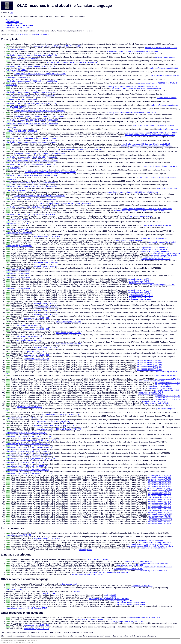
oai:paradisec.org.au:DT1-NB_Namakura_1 (133, 602)
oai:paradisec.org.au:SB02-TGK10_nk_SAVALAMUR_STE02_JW (30, 459)
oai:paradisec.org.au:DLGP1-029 (68, 344)
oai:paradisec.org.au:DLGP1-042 (167, 379)
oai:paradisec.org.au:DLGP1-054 (157, 403)
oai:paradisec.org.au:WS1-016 (159, 501)
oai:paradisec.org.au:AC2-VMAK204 (166, 253)
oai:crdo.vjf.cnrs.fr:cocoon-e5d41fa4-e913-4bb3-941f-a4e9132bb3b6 (39, 196)
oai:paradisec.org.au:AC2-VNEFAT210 (156, 259)
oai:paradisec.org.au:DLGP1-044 (167, 385)
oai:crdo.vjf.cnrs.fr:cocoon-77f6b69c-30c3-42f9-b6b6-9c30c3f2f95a (39, 116)
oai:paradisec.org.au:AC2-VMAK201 (154, 248)
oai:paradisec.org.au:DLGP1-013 (141, 298)
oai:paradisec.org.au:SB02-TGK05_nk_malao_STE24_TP (39, 440)
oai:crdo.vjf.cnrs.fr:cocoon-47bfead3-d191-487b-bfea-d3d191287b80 (132, 87)
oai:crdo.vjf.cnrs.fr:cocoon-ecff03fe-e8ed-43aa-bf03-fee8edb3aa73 (30, 207)
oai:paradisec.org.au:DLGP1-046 (160, 388)
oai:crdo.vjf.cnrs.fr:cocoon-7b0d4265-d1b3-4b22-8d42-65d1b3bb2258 (32, 120)
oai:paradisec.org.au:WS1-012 (159, 494)
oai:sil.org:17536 (86, 550)
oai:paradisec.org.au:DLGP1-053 (154, 401)
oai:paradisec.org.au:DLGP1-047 (167, 390)
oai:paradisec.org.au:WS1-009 (158, 488)
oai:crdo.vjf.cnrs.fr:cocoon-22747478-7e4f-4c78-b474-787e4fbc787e (31, 66)
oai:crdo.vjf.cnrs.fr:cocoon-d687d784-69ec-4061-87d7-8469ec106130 (32, 183)
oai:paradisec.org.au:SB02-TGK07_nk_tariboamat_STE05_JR (29, 447)
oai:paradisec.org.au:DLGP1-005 (140, 281)
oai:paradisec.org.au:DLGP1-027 (30, 336)
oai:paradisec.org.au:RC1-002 (121, 601)
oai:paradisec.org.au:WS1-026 (161, 520)
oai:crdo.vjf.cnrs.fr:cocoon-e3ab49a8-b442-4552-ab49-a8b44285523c (132, 192)
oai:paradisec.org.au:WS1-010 (161, 490)
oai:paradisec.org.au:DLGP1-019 (36, 625)
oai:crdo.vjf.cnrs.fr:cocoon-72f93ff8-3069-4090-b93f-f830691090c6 (131, 113)
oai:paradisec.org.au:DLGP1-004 (140, 279)
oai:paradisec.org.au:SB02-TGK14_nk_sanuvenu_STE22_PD (29, 473)
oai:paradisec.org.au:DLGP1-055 (30, 407)
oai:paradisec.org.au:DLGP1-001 (18, 270)
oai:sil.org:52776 (110, 597)
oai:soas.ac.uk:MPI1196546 (142, 586)
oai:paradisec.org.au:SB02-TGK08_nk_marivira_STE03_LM (28, 451)
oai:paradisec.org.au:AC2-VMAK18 (19, 246)
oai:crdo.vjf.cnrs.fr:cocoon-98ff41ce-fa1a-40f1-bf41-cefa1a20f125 (146, 144)
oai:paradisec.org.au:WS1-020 (159, 509)
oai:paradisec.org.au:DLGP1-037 (149, 366)
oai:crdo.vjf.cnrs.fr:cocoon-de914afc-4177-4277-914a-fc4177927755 (31, 187)
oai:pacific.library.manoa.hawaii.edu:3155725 (127, 621)
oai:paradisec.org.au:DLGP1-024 (30, 325)
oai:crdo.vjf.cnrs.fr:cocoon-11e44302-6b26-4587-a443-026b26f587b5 (31, 55)
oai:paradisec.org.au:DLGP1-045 (160, 386)
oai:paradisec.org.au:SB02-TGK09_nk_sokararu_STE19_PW (29, 455)
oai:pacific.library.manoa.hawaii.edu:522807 (143, 618)
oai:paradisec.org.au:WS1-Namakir (154, 548)
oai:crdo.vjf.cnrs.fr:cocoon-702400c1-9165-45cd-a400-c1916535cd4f (39, 111)
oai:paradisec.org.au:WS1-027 (159, 522)
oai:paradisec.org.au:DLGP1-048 (151, 392)
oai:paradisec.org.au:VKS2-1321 (160, 475)
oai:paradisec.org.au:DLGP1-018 (46, 314)
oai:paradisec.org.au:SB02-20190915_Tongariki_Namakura (150, 546)
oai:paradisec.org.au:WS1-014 (161, 497)
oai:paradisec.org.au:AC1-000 (141, 216)
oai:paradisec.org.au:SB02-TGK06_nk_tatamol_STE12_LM (28, 444)
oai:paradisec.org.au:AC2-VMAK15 (162, 242)
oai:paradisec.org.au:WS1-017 (159, 503)
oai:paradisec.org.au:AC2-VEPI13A (158, 225)
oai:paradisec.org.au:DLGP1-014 (141, 299)
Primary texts (11, 20)
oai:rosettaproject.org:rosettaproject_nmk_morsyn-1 (109, 572)
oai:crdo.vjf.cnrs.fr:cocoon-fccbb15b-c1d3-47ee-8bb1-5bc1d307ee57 (139, 211)
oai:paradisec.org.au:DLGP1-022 (36, 318)
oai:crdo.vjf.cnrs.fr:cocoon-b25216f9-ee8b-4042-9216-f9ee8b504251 (31, 164)
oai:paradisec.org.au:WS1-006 (160, 483)
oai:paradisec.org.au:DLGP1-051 (167, 398)
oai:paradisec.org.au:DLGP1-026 (68, 333)
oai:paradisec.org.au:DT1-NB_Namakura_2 (133, 604)
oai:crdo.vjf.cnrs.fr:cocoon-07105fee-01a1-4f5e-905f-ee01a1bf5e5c (59, 46)
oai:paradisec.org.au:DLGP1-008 (18, 288)
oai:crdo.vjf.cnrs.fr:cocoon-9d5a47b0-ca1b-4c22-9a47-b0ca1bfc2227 (147, 146)
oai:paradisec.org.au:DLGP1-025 (36, 329)
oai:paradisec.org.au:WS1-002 (160, 479)
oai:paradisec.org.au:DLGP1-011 (141, 294)
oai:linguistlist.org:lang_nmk (16, 590)
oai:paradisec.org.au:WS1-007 (160, 485)
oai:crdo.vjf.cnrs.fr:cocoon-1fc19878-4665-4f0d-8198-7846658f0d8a (73, 63)
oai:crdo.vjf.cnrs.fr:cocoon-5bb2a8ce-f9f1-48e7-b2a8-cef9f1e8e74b (136, 88)
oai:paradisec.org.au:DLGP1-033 (36, 359)
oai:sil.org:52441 (50, 593)
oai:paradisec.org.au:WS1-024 (159, 516)
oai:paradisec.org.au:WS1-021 (161, 510)
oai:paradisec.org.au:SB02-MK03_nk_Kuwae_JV (54, 422)
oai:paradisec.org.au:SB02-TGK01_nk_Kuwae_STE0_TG (55, 425)
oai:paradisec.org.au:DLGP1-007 (162, 285)
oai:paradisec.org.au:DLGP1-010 (140, 292)
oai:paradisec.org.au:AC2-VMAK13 (47, 237)
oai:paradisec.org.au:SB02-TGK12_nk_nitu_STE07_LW (26, 466)
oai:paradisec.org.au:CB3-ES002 (46, 262)
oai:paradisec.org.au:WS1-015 (159, 499)
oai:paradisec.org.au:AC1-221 (17, 220)
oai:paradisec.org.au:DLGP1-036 (149, 364)
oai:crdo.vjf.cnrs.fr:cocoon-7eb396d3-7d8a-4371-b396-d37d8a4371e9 (32, 124)
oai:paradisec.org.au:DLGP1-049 (151, 394)
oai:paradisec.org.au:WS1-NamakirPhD (152, 571)
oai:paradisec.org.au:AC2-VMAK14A (154, 238)
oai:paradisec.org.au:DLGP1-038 (149, 368)
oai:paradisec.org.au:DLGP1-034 (149, 361)
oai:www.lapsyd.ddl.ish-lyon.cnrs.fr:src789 (87, 574)
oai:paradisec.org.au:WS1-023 (161, 514)
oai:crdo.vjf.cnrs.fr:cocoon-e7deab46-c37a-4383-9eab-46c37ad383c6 (32, 200)
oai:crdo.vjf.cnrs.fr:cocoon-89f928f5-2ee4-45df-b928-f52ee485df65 (150, 135)
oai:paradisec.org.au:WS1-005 (160, 481)
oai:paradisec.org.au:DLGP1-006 (142, 283)
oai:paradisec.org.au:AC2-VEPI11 (18, 535)
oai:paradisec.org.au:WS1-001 (160, 477)
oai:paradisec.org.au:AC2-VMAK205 (165, 255)
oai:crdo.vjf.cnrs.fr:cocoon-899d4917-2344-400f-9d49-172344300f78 (152, 133)
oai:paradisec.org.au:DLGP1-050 (167, 396)
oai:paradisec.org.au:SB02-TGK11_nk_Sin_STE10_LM (26, 462)
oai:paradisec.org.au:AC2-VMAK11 (19, 233)
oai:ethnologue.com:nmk (68, 584)
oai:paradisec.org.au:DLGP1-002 (18, 274)
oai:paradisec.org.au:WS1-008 (160, 486)
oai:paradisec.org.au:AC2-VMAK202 (155, 249)
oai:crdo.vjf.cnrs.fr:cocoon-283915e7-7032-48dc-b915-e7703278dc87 (40, 74)
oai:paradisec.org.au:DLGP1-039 (149, 370)
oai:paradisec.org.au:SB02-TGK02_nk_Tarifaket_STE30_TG (58, 429)
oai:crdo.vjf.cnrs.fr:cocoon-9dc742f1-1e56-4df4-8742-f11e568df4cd (77, 150)
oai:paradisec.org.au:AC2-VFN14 (18, 229)
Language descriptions (14, 24)
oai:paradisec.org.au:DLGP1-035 (149, 362)
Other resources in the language (18, 27)
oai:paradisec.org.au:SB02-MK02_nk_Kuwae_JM (24, 418)
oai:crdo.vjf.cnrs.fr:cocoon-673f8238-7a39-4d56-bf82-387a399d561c (31, 103)
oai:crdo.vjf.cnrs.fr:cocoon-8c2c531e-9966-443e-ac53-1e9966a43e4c (31, 142)
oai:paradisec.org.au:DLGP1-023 (68, 322)
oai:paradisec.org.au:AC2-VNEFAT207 (128, 569)
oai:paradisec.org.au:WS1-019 (159, 507)
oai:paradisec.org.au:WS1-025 (161, 518)
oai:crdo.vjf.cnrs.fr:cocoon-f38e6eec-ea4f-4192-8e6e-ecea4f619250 (147, 209)
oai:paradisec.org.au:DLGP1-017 (46, 311)
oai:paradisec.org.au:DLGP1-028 (30, 340)
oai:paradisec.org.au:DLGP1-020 (36, 629)
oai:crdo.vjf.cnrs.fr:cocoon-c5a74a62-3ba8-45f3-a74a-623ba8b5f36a (31, 175)
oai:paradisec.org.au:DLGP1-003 (18, 277)
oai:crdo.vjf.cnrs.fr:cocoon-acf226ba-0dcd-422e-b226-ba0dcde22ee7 (39, 153)
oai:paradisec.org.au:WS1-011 (159, 492)
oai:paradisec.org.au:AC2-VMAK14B (129, 240)
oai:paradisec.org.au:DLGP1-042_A (152, 381)
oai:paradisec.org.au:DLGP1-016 (46, 307)
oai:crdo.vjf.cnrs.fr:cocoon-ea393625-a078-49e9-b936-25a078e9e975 (66, 203)
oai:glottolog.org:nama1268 (97, 559)
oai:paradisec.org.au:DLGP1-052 (167, 399)
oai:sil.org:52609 (110, 595)
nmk (11, 13)
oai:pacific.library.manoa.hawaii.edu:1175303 (95, 619)
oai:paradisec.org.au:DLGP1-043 (167, 383)
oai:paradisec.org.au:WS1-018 (159, 505)
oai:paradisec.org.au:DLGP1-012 (141, 296)
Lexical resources (12, 22)
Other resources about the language (19, 25)
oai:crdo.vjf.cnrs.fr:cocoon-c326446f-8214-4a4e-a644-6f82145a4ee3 (50, 172)
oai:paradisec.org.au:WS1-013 (159, 496)
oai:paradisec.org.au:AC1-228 (17, 224)
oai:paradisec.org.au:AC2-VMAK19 (150, 540)
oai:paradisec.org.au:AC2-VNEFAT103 (158, 257)
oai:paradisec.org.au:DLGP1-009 (140, 290)
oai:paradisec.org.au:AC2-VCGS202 (139, 561)
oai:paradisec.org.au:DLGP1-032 (36, 355)
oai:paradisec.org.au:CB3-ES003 (46, 266)
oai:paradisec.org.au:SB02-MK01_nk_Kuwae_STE (61, 414)
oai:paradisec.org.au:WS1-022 (159, 512)
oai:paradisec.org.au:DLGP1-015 (46, 303)
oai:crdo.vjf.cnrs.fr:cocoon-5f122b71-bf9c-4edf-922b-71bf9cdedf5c (30, 96)
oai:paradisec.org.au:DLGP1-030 (46, 348)
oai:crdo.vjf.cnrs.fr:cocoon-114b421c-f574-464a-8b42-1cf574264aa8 (132, 51)
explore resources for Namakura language (34, 34)
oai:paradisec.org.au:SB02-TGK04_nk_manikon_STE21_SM (28, 436)
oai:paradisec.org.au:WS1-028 (159, 523)
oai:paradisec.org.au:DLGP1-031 (36, 351)
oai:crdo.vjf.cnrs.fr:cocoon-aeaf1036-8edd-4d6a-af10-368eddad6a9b (31, 157)
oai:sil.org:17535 (80, 591)
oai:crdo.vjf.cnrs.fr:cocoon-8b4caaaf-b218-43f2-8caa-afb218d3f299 (31, 138)
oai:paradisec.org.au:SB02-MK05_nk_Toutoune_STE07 (26, 608)
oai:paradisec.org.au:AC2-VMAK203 (155, 251)
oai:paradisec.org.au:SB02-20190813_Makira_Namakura (150, 544)
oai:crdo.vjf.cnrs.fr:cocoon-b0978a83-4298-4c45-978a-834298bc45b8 (32, 161)
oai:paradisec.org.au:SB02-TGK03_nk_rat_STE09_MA (26, 433)
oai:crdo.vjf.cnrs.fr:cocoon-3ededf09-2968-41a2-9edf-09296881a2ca (31, 81)
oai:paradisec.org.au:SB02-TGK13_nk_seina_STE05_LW (27, 470)
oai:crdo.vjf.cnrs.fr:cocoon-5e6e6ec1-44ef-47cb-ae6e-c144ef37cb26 (31, 92)
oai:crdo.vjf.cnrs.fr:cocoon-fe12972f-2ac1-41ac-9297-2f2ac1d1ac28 (31, 214)
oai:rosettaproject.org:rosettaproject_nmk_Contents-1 (109, 599)
